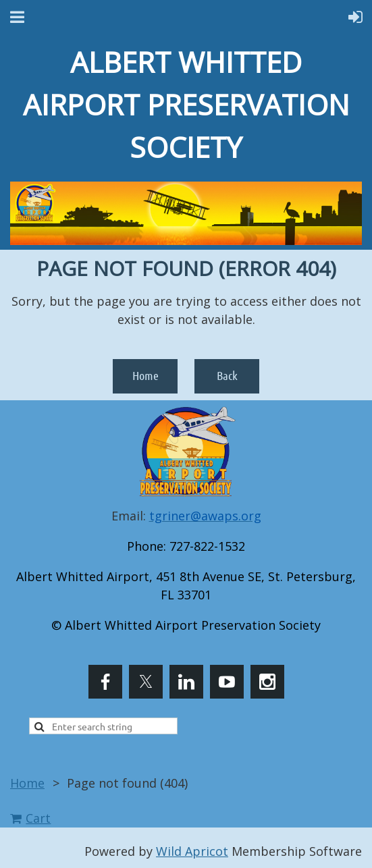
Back (227, 375)
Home (145, 375)
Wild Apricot (192, 851)
